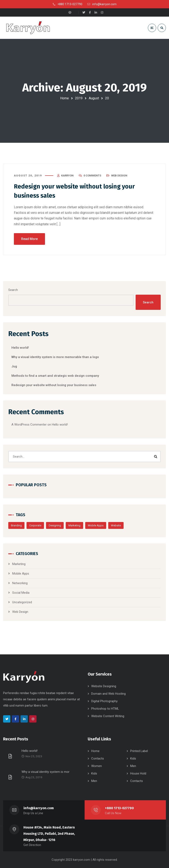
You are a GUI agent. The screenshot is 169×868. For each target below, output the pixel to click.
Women (97, 766)
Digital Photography (104, 701)
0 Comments (92, 175)
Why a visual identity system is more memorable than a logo (55, 357)
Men (133, 766)
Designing (55, 525)
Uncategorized (22, 602)
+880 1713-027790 (119, 808)
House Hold (138, 773)
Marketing (74, 525)
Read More (29, 239)
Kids (133, 758)
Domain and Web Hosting (108, 694)
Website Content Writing (108, 716)
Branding (16, 525)
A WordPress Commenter (29, 425)
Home (64, 98)
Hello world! (20, 348)
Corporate (35, 525)
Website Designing (104, 686)
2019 (79, 98)
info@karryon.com (39, 808)
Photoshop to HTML (105, 709)
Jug (14, 366)
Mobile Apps (96, 525)
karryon (67, 175)
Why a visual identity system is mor (46, 772)
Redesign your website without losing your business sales (54, 385)
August (94, 98)
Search (13, 290)
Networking (20, 583)
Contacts (98, 758)
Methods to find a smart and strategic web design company (55, 376)
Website (116, 525)
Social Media (21, 593)
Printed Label (139, 751)
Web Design (119, 175)
